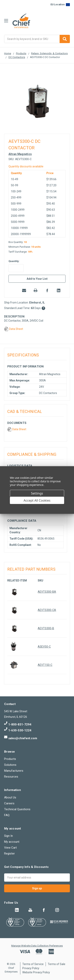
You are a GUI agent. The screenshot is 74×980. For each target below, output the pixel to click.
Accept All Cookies (37, 500)
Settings (37, 493)
